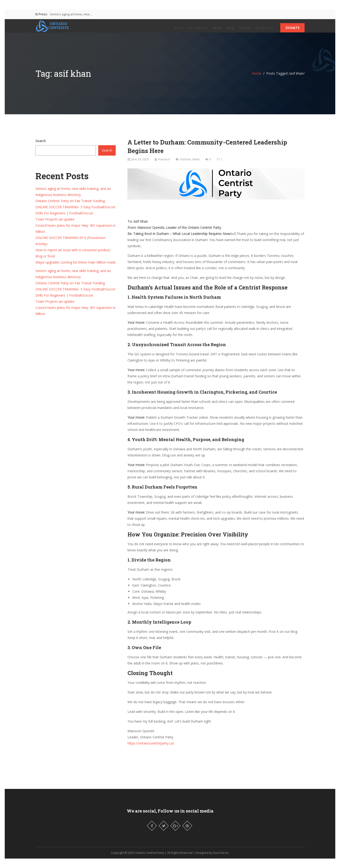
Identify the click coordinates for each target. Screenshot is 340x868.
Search (41, 146)
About (217, 30)
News (196, 164)
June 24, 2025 (140, 164)
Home (178, 30)
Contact (244, 30)
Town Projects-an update (55, 224)
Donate (292, 30)
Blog (230, 30)
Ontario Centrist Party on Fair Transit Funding (70, 206)
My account (264, 30)
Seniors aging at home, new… (71, 14)
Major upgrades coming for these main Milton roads (76, 267)
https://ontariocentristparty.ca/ (151, 748)
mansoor (164, 164)
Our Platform (198, 30)
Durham (186, 164)
